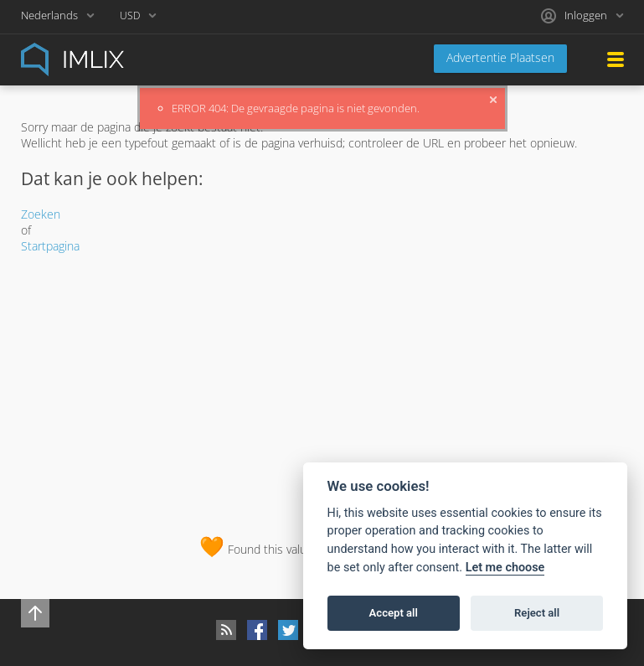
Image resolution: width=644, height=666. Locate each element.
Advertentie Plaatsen (500, 57)
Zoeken (41, 214)
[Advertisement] (322, 390)
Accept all (394, 613)
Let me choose (505, 568)
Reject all (537, 613)
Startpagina (50, 246)
